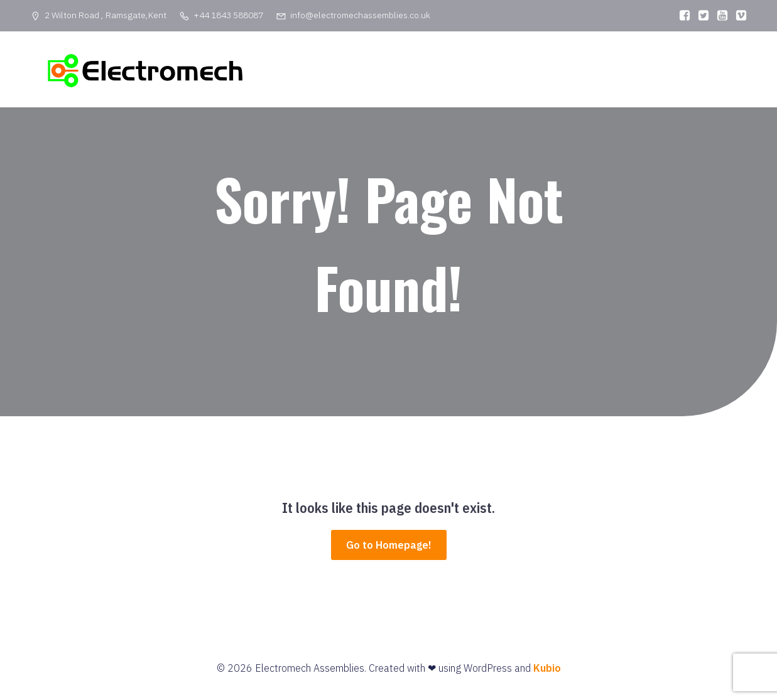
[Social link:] (682, 16)
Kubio (547, 674)
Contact (633, 72)
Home (453, 72)
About (504, 72)
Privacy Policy (705, 72)
